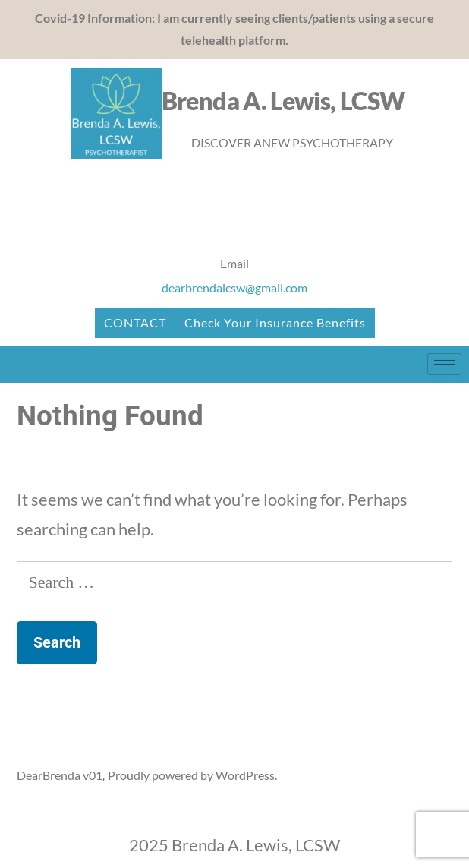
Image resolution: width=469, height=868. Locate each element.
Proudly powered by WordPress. (192, 775)
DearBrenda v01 (60, 775)
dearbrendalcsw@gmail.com (234, 287)
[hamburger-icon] (444, 364)
